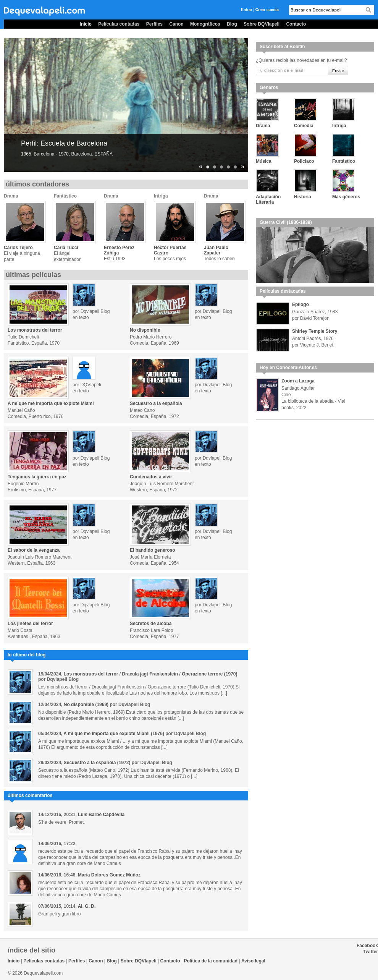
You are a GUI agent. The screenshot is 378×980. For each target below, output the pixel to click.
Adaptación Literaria (268, 199)
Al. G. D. (87, 906)
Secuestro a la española (156, 403)
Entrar (246, 10)
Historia (303, 197)
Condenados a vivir (151, 477)
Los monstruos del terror (35, 330)
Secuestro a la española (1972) (97, 763)
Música (264, 161)
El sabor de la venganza (34, 550)
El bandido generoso (153, 550)
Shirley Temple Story (315, 331)
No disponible (145, 330)
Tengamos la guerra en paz (37, 477)
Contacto (296, 24)
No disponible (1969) (86, 705)
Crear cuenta (267, 10)
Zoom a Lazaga (298, 381)
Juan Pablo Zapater (216, 250)
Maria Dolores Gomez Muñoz (109, 875)
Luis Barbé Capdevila (101, 815)
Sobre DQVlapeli (262, 24)
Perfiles (154, 24)
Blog (232, 24)
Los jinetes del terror (30, 624)
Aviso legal (253, 961)
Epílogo (300, 305)
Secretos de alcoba (151, 624)
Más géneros (346, 197)
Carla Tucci (66, 248)
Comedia (304, 126)
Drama (11, 196)
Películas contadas (119, 24)
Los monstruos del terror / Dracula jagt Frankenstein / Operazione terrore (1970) (151, 674)
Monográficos (205, 24)
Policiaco (304, 161)
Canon (176, 24)
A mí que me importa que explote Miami (51, 403)
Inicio (86, 24)
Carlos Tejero (18, 248)
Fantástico (65, 196)
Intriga (161, 196)
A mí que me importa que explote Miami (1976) (114, 734)
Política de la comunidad (211, 961)
